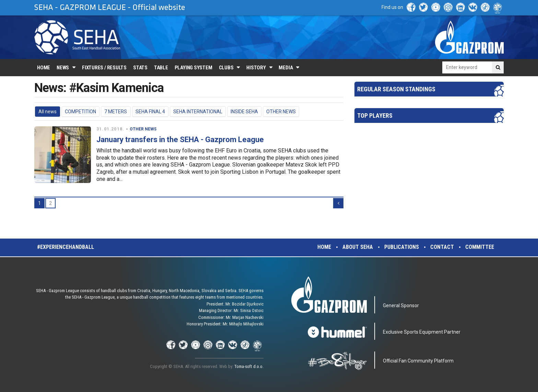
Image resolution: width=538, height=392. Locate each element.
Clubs (226, 68)
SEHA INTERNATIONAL (198, 112)
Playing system (194, 68)
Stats (140, 68)
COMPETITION (80, 112)
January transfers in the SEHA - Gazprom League (180, 140)
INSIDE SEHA (244, 112)
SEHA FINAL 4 (150, 112)
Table (161, 68)
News (63, 68)
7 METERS (116, 112)
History (256, 68)
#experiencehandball (66, 247)
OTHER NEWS (281, 112)
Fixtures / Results (104, 68)
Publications (402, 247)
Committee (480, 247)
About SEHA (358, 247)
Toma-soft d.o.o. (249, 366)
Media (286, 68)
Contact (442, 247)
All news (48, 112)
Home (44, 68)
